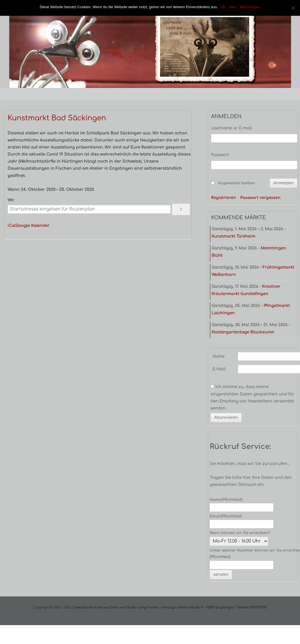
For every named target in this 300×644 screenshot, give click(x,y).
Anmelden (278, 94)
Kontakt (118, 94)
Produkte (61, 94)
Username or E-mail (231, 128)
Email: (226, 516)
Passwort (220, 155)
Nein (233, 7)
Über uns (39, 94)
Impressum (193, 94)
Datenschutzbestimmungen (236, 94)
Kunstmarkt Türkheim (233, 236)
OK (223, 7)
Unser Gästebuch (148, 94)
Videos (100, 94)
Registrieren (223, 198)
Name (218, 356)
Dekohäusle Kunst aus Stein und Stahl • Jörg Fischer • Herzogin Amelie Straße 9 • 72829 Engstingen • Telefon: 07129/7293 (170, 608)
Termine (82, 94)
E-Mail (219, 369)
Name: (226, 500)
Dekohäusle (14, 94)
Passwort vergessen (260, 198)
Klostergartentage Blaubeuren (243, 332)
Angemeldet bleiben (236, 183)
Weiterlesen (250, 7)
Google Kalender (33, 226)
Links (174, 94)
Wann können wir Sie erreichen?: (240, 533)
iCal (12, 226)
